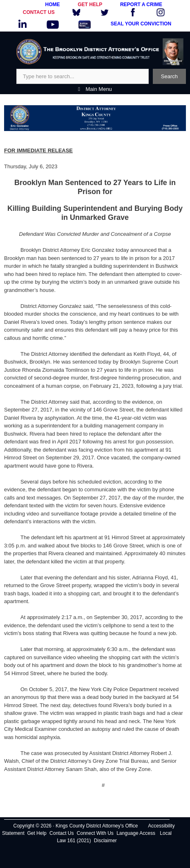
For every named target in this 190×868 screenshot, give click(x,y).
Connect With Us (95, 833)
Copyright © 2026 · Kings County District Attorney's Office (75, 826)
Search (169, 76)
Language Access (136, 833)
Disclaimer (105, 841)
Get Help (37, 833)
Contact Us (61, 833)
